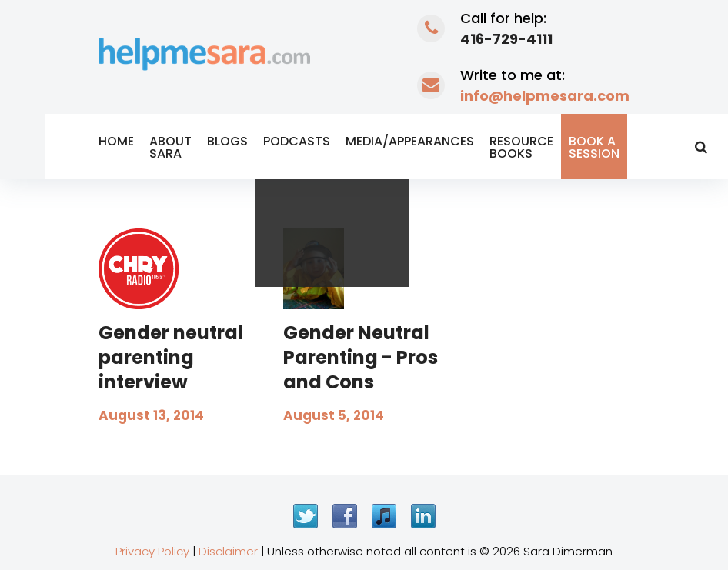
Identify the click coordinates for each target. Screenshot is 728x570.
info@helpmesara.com (545, 96)
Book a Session (594, 147)
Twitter (306, 516)
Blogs (227, 141)
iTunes (384, 516)
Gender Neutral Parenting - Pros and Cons (361, 357)
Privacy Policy (152, 551)
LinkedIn (423, 516)
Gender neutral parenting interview (171, 357)
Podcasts (297, 141)
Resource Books (521, 147)
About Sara (170, 147)
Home (116, 141)
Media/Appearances (410, 141)
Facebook (345, 516)
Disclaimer (228, 551)
